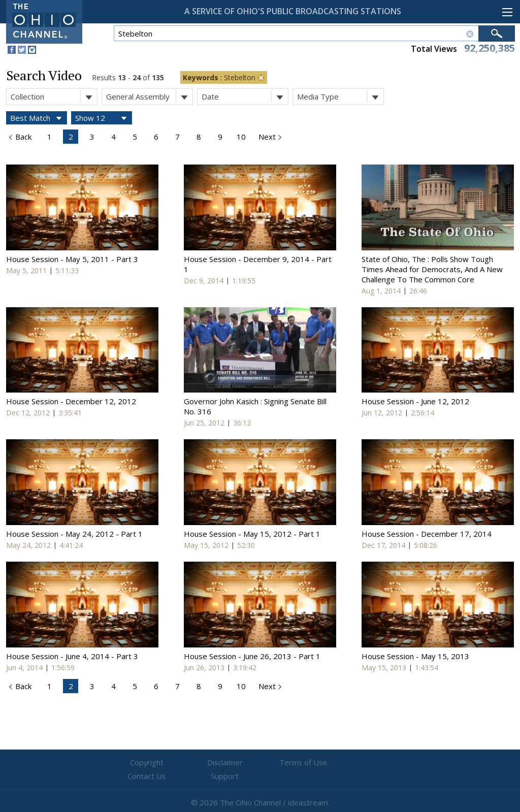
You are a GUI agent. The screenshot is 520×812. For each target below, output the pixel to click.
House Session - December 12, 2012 (71, 401)
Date (245, 97)
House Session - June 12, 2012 (415, 401)
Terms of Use (260, 763)
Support (382, 763)
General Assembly (149, 97)
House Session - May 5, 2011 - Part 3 (72, 259)
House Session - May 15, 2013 (415, 656)
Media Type (340, 97)
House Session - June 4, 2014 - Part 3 (72, 656)
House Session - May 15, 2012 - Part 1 (252, 534)
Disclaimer (199, 763)
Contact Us (321, 763)
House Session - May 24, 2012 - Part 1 (74, 534)
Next (266, 137)
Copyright (138, 763)
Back (22, 137)
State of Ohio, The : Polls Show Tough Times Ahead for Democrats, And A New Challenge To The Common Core (432, 269)
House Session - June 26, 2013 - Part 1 (252, 656)
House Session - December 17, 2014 (427, 534)
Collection (54, 97)
